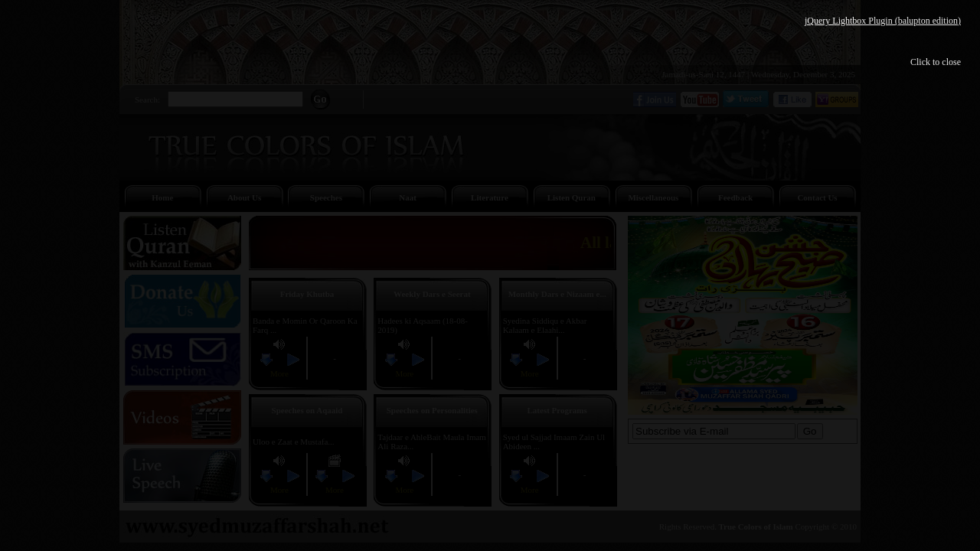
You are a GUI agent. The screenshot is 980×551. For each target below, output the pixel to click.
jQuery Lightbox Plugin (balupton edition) (883, 21)
